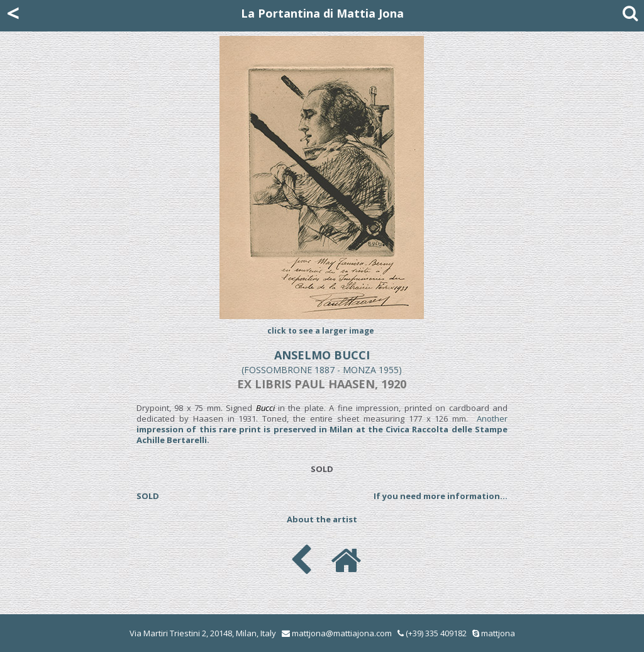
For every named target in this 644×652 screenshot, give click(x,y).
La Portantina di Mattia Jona (322, 13)
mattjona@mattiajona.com (342, 633)
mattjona (498, 633)
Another (322, 429)
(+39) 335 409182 (432, 633)
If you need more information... (441, 496)
